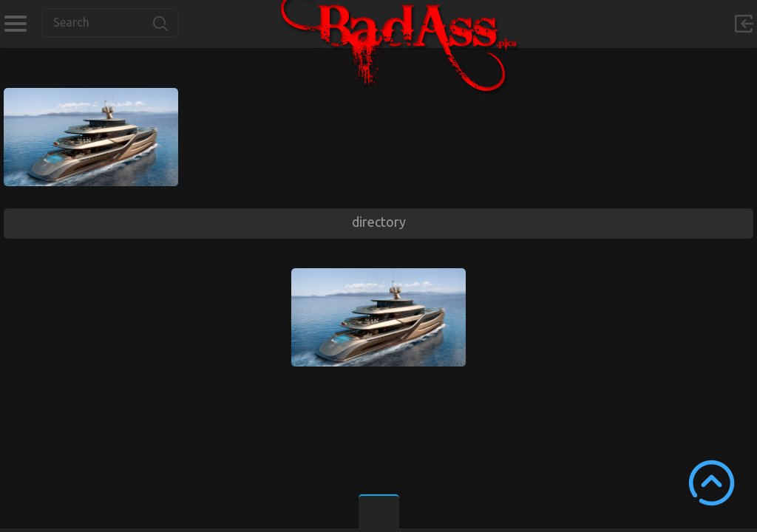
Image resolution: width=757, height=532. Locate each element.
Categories (15, 24)
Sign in (744, 24)
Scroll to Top (712, 483)
